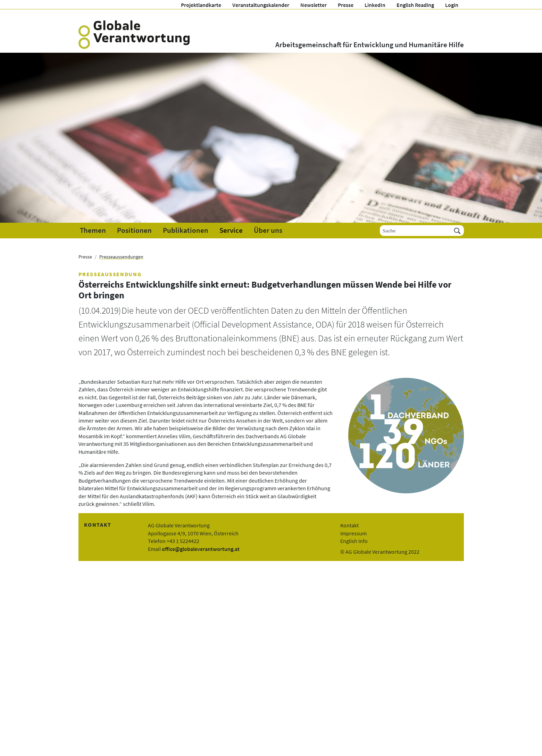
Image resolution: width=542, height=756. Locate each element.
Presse (346, 5)
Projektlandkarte (201, 5)
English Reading (415, 5)
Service (231, 230)
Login (452, 5)
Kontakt (349, 525)
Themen (93, 230)
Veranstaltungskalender (261, 5)
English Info (354, 541)
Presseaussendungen (121, 257)
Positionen (134, 230)
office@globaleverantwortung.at (201, 549)
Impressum (353, 533)
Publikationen (186, 230)
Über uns (268, 230)
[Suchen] (457, 231)
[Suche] (415, 231)
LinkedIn (375, 5)
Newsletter (314, 5)
